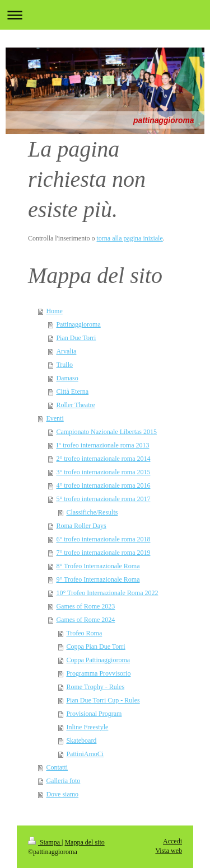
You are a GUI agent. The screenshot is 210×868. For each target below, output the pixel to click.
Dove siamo (62, 794)
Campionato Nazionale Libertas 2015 (106, 432)
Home (54, 311)
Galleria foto (63, 781)
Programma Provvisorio (98, 673)
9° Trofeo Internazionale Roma (98, 579)
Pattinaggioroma (78, 324)
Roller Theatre (75, 405)
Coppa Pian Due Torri (95, 647)
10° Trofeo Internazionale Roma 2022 (107, 593)
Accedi (172, 841)
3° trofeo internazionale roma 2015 (103, 472)
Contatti (57, 767)
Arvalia (66, 351)
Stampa (45, 842)
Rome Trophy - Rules (95, 687)
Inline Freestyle (87, 727)
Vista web (169, 851)
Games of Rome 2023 (85, 606)
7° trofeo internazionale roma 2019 (103, 553)
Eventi (55, 418)
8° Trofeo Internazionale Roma (98, 566)
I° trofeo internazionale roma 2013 (102, 445)
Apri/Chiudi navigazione (105, 15)
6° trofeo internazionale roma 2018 (103, 539)
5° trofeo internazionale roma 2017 (103, 499)
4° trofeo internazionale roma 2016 (103, 485)
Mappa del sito (84, 842)
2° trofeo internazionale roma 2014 (103, 459)
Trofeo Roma (84, 633)
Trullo (64, 365)
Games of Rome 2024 (85, 620)
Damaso (67, 378)
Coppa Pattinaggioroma (98, 660)
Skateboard (81, 740)
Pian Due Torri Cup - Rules (103, 700)
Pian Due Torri (76, 338)
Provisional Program (94, 714)
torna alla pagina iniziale (129, 238)
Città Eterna (72, 391)
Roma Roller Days (81, 526)
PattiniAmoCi (85, 754)
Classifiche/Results (92, 512)
